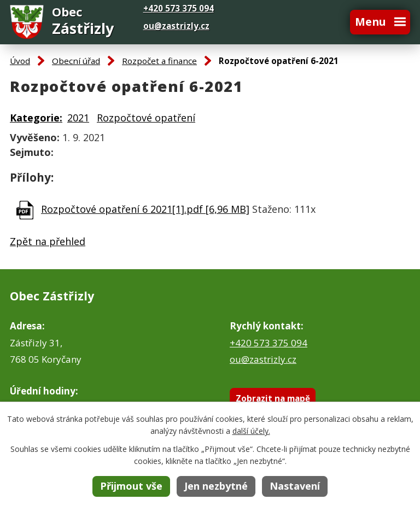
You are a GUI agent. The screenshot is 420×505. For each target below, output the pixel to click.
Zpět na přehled (48, 241)
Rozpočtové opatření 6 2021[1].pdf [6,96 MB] (145, 209)
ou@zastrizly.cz (176, 26)
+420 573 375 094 (269, 343)
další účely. (251, 431)
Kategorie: (36, 118)
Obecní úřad (76, 61)
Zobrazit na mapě (273, 398)
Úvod (20, 61)
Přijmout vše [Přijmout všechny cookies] (131, 486)
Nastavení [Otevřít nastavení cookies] (295, 486)
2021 (78, 118)
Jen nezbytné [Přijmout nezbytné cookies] (216, 486)
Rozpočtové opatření (146, 118)
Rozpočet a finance (159, 61)
